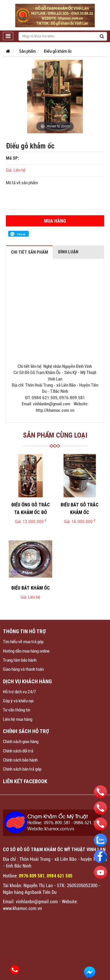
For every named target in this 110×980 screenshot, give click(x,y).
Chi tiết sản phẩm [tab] (29, 252)
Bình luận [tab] (68, 252)
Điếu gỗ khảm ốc (58, 51)
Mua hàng (55, 221)
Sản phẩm (27, 51)
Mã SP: (12, 158)
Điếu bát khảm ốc (31, 588)
